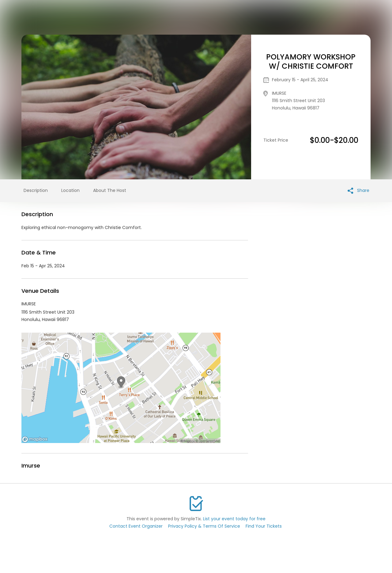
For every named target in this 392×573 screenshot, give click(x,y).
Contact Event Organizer (136, 526)
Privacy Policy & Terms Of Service (204, 526)
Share (358, 191)
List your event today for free (234, 519)
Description (36, 190)
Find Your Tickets (264, 526)
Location (70, 190)
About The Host (110, 190)
